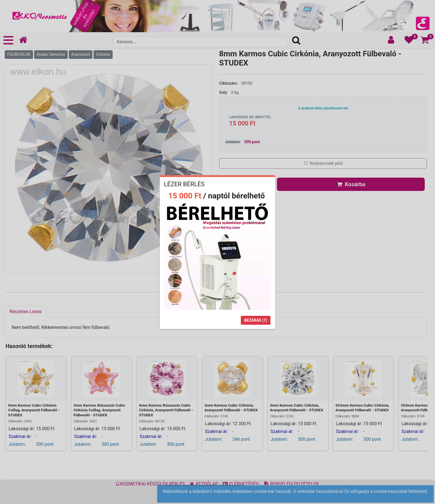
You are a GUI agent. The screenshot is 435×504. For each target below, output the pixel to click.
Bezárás (256, 320)
